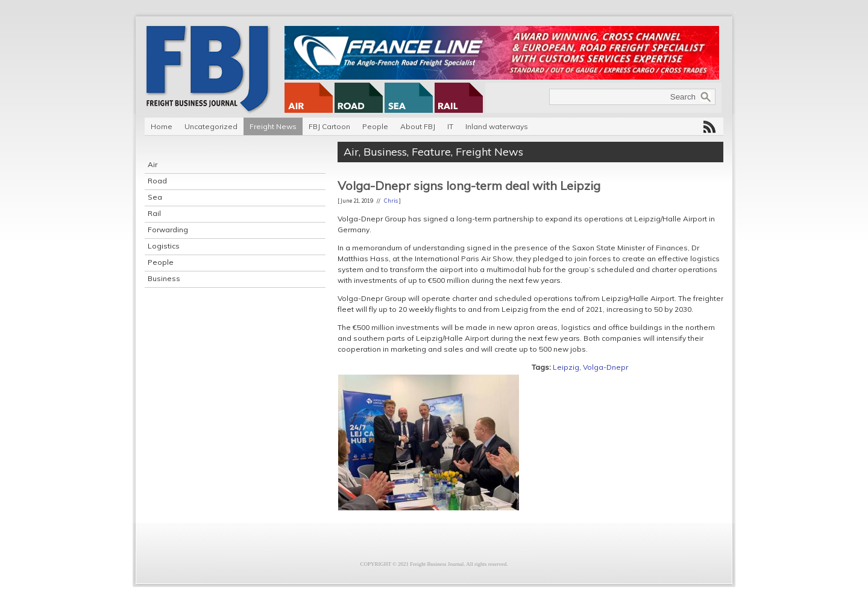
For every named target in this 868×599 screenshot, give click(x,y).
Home (162, 126)
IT (450, 126)
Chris (391, 201)
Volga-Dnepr (605, 367)
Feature (431, 152)
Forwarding (168, 230)
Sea (155, 197)
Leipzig (566, 367)
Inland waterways (497, 126)
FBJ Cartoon (329, 126)
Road (157, 181)
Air (153, 164)
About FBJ (418, 126)
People (375, 126)
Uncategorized (211, 126)
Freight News (273, 126)
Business (164, 278)
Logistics (164, 246)
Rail (154, 213)
